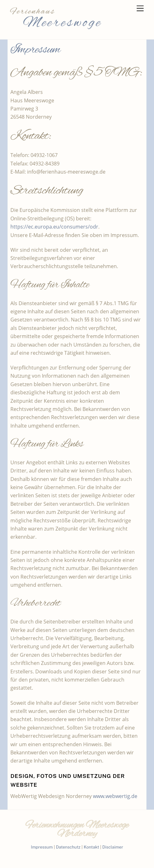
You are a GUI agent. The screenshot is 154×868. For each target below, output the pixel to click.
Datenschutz (68, 847)
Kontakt (91, 847)
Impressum (42, 847)
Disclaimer (113, 847)
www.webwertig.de (115, 796)
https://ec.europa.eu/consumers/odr (54, 227)
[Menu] (140, 9)
